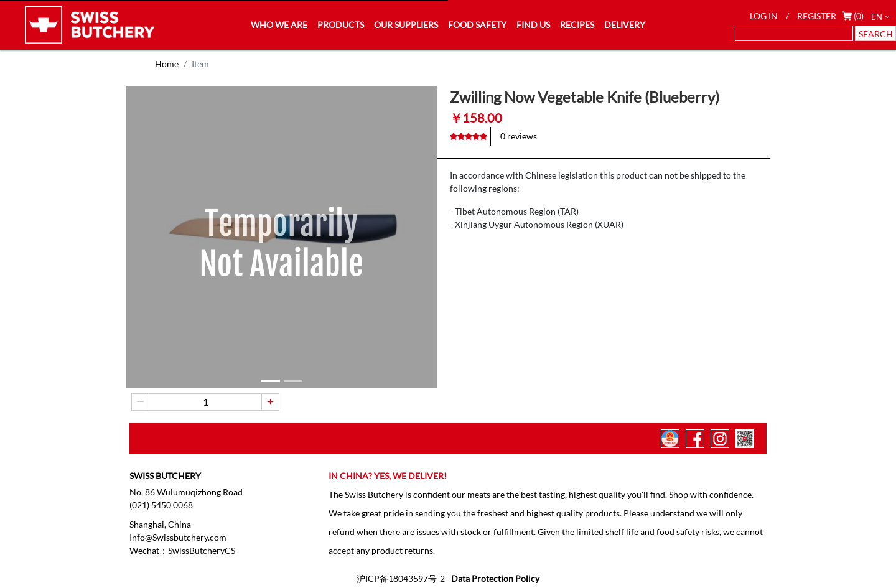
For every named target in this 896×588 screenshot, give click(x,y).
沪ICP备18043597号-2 (401, 578)
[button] (271, 381)
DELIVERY (625, 25)
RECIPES (577, 25)
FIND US (533, 25)
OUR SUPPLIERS (406, 25)
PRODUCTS (341, 25)
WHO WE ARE (279, 25)
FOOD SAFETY (477, 25)
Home (167, 64)
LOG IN (764, 16)
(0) (859, 16)
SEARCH (876, 34)
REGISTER (817, 16)
